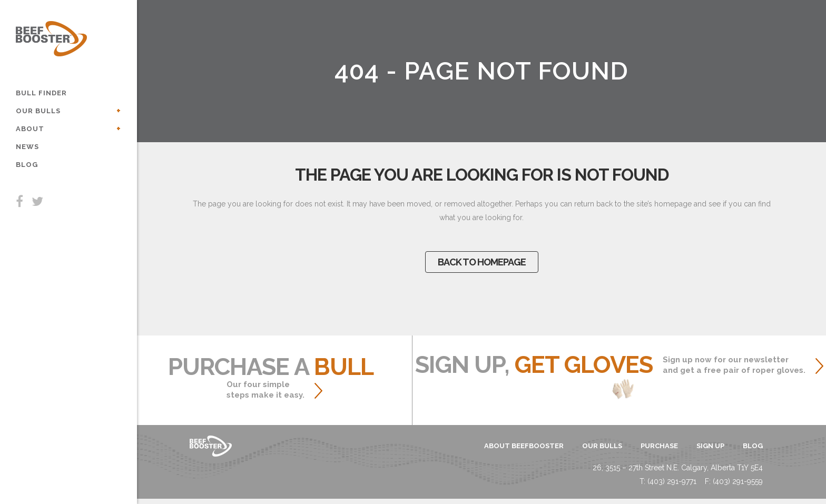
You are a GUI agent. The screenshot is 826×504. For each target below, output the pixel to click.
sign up (710, 446)
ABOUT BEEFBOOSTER (524, 446)
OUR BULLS (602, 446)
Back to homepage (482, 262)
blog (753, 446)
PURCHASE (659, 446)
